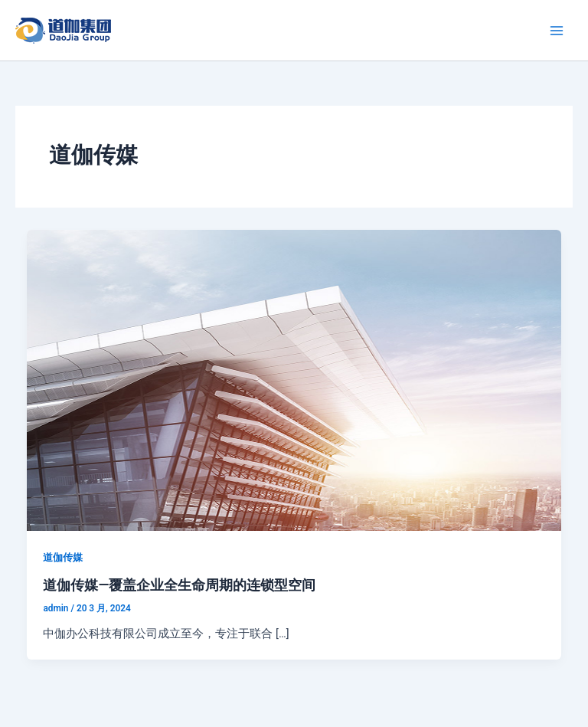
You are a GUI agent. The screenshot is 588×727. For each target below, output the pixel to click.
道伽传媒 (63, 557)
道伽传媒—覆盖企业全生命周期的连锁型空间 (179, 585)
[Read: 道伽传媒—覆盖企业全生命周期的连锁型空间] (294, 379)
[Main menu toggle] (557, 31)
